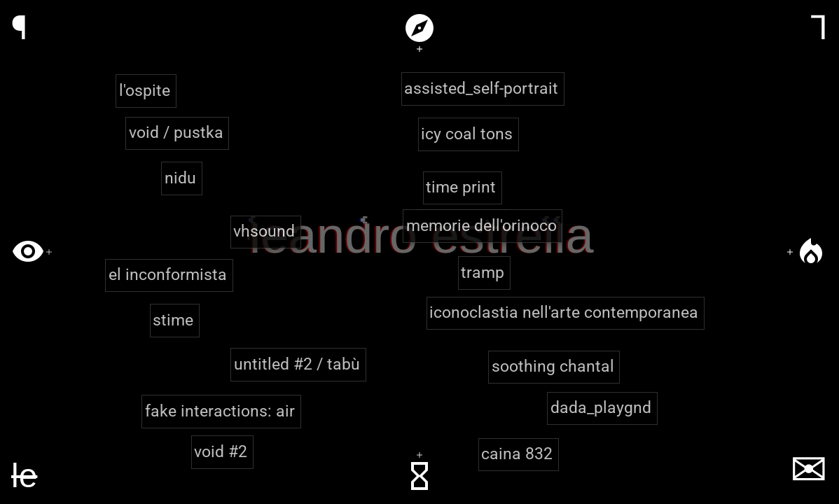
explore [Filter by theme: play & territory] (419, 28)
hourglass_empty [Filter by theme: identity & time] (419, 476)
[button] (483, 89)
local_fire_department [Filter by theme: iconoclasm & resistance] (811, 252)
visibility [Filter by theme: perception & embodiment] (28, 252)
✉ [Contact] (809, 470)
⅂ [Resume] (819, 28)
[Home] (24, 476)
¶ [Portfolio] (19, 28)
